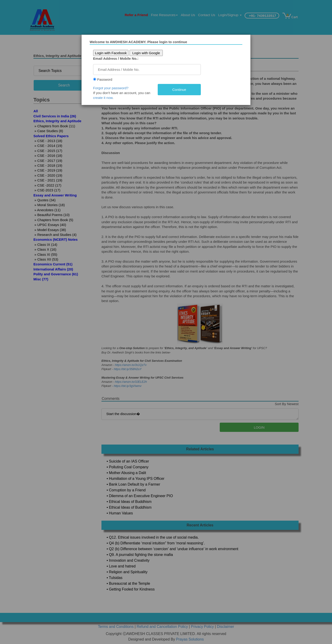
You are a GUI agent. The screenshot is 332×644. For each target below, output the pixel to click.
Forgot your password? (113, 88)
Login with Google (148, 53)
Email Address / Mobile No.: (118, 58)
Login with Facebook (113, 53)
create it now (105, 98)
